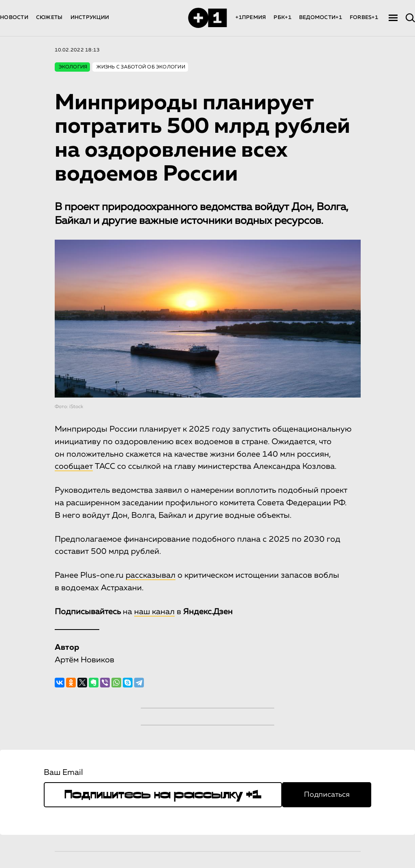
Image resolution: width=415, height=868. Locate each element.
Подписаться (327, 795)
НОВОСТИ (14, 18)
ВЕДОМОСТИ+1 (321, 18)
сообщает (74, 466)
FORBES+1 (364, 18)
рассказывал (151, 575)
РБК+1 (282, 18)
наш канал (154, 612)
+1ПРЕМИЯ (251, 18)
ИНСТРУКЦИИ (90, 18)
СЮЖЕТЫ (49, 18)
